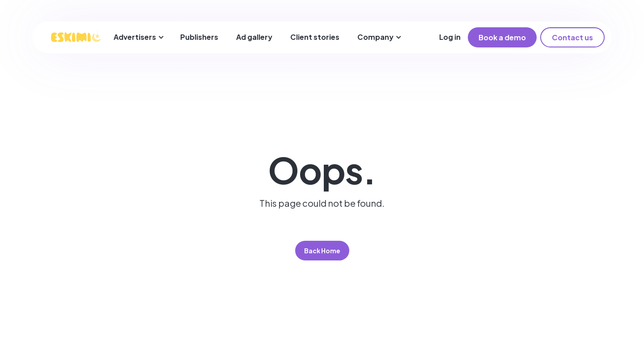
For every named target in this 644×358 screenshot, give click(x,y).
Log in (450, 37)
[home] (76, 37)
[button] (139, 37)
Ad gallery (254, 37)
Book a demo (502, 37)
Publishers (199, 37)
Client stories (315, 37)
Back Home (322, 251)
